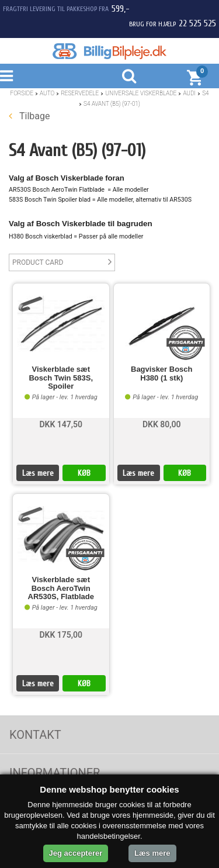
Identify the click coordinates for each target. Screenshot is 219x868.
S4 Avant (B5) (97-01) (112, 104)
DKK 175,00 (61, 635)
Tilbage (29, 116)
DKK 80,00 (162, 424)
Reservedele (80, 93)
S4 (205, 93)
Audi (189, 93)
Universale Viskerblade (141, 93)
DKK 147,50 (61, 424)
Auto (47, 93)
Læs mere (38, 473)
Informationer (55, 773)
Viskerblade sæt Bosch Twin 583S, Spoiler (61, 378)
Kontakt (35, 735)
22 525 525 (197, 23)
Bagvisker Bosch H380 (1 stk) (162, 374)
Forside (22, 93)
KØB (84, 473)
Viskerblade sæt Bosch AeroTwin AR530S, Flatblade (61, 588)
